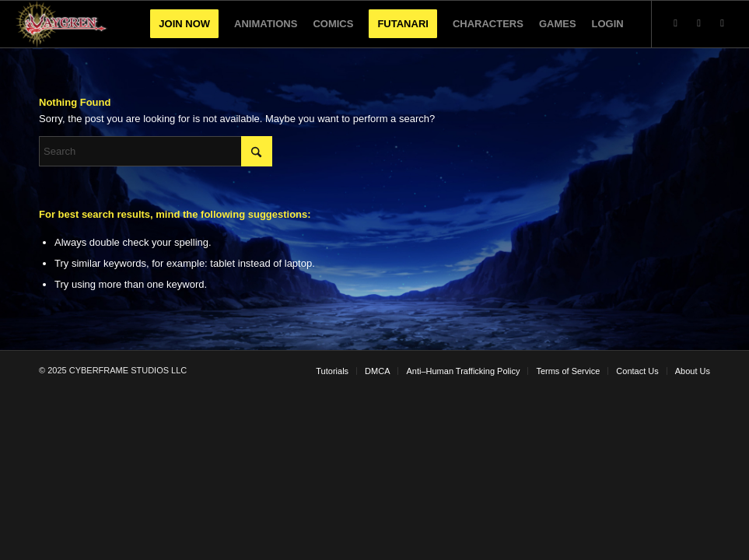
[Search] (156, 151)
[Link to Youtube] (699, 23)
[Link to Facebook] (723, 23)
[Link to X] (676, 23)
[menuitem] (184, 24)
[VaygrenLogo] (62, 24)
